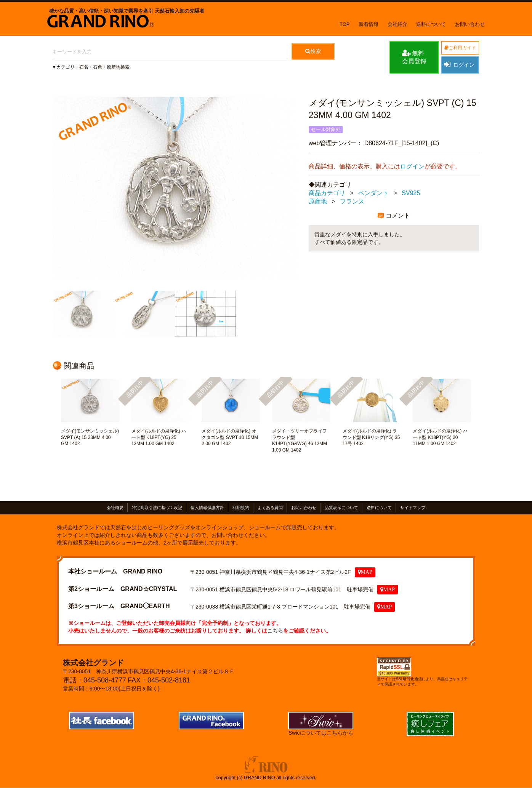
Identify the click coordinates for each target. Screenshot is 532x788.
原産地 (318, 201)
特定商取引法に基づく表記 (157, 508)
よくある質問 (270, 508)
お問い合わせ (470, 24)
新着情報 (369, 24)
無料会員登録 (414, 57)
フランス (352, 201)
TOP (345, 24)
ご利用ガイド (460, 48)
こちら (275, 631)
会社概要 (115, 508)
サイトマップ (413, 508)
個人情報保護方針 (207, 508)
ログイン (459, 64)
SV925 (411, 193)
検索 (313, 51)
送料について (431, 24)
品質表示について (341, 508)
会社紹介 (397, 24)
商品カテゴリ (327, 193)
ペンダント (373, 193)
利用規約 (241, 508)
